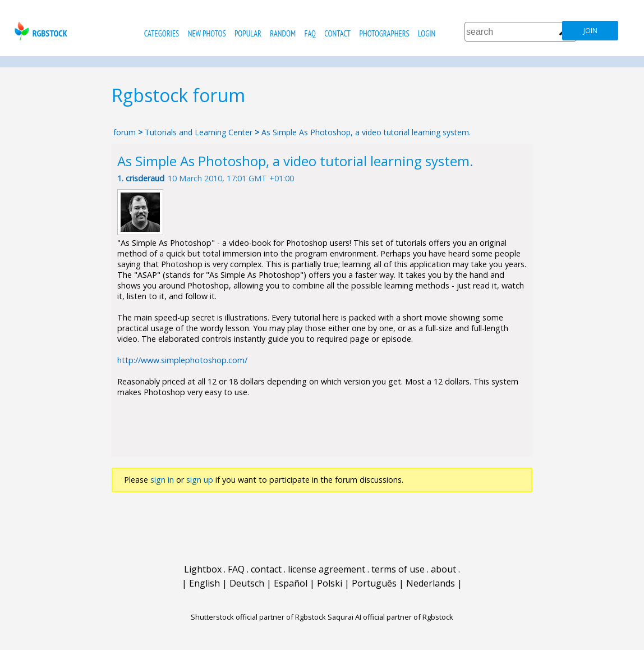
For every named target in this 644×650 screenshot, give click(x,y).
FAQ (310, 33)
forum (125, 132)
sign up (200, 480)
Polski (330, 583)
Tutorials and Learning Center (200, 132)
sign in (162, 480)
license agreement (326, 569)
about (443, 569)
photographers (384, 33)
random (283, 33)
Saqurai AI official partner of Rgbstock (390, 617)
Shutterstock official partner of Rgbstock (258, 617)
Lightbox (203, 569)
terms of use (398, 569)
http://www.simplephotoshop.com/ (182, 360)
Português (374, 583)
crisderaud (145, 178)
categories (162, 33)
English (204, 583)
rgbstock (40, 31)
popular (248, 33)
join (590, 31)
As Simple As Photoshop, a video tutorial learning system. (366, 132)
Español (291, 583)
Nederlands (431, 583)
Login (427, 33)
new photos (207, 33)
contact (337, 33)
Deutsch (247, 583)
